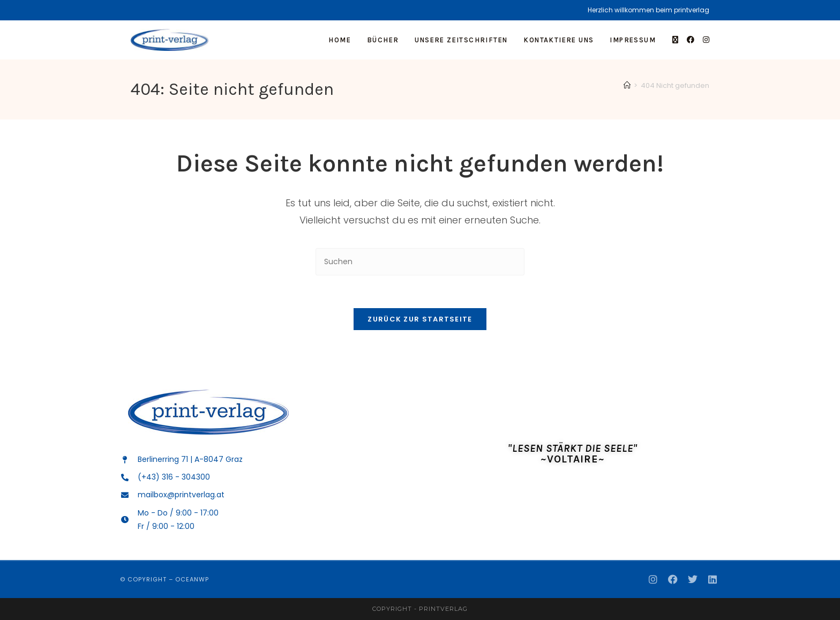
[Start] (627, 85)
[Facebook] (691, 40)
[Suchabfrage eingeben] (420, 262)
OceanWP (192, 579)
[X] (675, 40)
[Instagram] (706, 40)
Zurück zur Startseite (420, 319)
